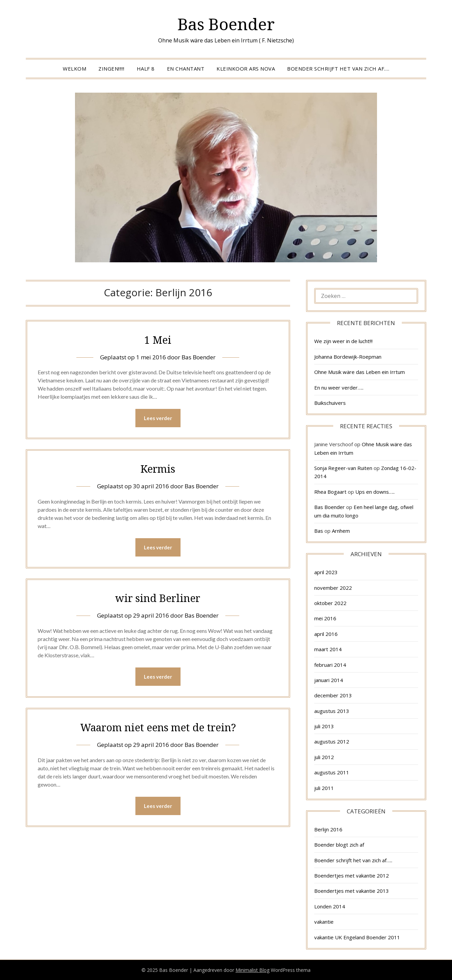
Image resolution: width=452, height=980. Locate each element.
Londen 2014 (330, 906)
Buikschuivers (330, 403)
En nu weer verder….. (339, 388)
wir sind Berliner (158, 598)
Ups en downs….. (375, 492)
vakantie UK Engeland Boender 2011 (357, 937)
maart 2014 (328, 649)
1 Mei (158, 340)
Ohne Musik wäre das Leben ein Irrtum (360, 372)
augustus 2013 (332, 711)
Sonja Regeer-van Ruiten (343, 468)
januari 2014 (329, 680)
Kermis (158, 469)
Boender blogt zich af (339, 845)
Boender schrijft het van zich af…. (338, 69)
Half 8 (146, 69)
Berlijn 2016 (328, 829)
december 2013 (333, 695)
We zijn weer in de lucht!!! (343, 341)
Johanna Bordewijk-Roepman (348, 357)
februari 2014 (330, 665)
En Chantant (186, 69)
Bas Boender (226, 24)
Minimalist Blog (252, 970)
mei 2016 (325, 618)
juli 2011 (324, 788)
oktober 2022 (330, 603)
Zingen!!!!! (111, 69)
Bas (319, 531)
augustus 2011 (332, 772)
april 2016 (326, 634)
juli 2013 (324, 726)
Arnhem (341, 531)
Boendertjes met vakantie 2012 (352, 875)
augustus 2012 (332, 741)
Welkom (74, 69)
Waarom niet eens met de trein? (158, 727)
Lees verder (158, 418)
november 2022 (333, 588)
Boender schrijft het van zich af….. (353, 860)
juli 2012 (324, 757)
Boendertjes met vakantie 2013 (352, 891)
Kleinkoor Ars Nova (246, 69)
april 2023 (326, 572)
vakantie (324, 922)
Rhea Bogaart (330, 492)
